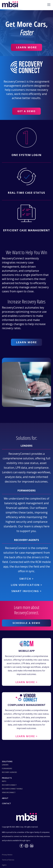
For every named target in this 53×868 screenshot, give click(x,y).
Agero (4, 865)
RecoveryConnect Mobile (12, 789)
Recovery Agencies (9, 772)
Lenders (5, 765)
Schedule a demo (26, 623)
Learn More (26, 47)
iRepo (4, 781)
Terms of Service (8, 860)
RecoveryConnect (9, 785)
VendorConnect (9, 792)
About (5, 798)
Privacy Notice (7, 855)
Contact (6, 803)
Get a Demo (26, 111)
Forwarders (7, 769)
